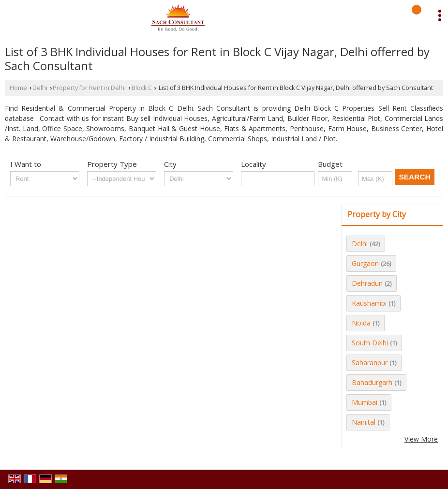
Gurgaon (365, 263)
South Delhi (370, 343)
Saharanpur (370, 363)
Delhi (40, 88)
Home (18, 88)
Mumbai (365, 402)
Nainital (364, 422)
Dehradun (367, 283)
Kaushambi (369, 303)
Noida (361, 323)
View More (421, 439)
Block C (142, 88)
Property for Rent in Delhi (89, 88)
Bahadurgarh (372, 382)
